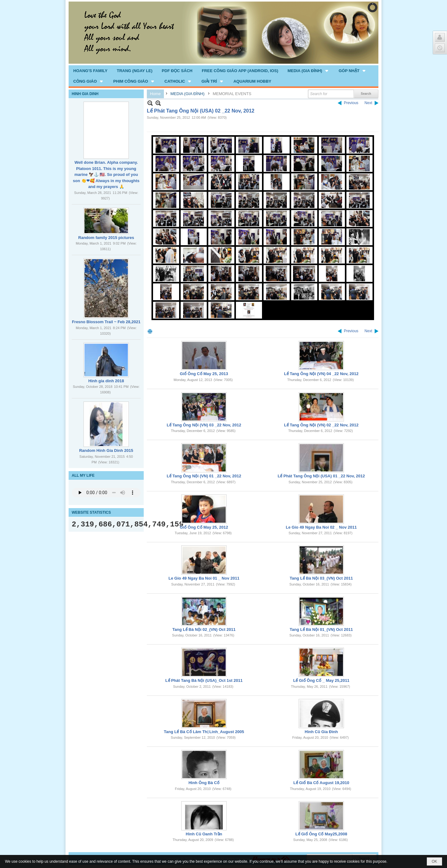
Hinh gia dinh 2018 (106, 381)
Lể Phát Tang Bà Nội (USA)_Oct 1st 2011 (204, 680)
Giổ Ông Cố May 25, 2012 (204, 527)
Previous (351, 103)
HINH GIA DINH (85, 94)
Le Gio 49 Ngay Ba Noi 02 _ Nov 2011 (321, 527)
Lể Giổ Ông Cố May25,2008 (321, 834)
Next (368, 103)
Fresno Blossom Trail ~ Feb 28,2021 (106, 322)
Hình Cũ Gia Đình (321, 732)
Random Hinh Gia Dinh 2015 (106, 450)
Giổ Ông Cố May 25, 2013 (204, 374)
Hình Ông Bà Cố (204, 783)
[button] (308, 71)
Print (150, 331)
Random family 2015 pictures (106, 238)
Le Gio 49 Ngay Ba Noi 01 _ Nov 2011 (204, 578)
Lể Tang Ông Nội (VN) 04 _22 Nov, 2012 (321, 374)
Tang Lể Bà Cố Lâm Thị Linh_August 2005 (204, 732)
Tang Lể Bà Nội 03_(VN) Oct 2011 (321, 578)
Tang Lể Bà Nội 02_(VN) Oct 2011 (204, 629)
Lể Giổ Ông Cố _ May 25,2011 (321, 680)
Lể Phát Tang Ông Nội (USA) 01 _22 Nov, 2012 (321, 476)
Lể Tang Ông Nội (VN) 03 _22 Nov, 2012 (204, 425)
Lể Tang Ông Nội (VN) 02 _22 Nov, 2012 (321, 425)
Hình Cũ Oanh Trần (204, 834)
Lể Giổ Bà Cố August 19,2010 (321, 783)
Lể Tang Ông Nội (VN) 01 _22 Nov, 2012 (204, 476)
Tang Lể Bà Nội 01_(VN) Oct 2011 (321, 629)
